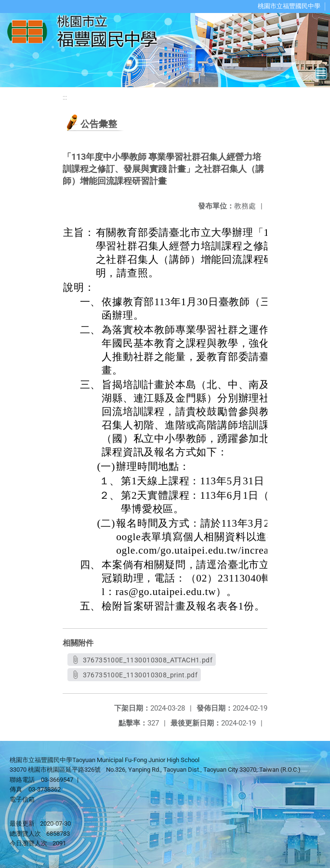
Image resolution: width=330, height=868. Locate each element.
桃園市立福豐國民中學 (289, 6)
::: (65, 97)
